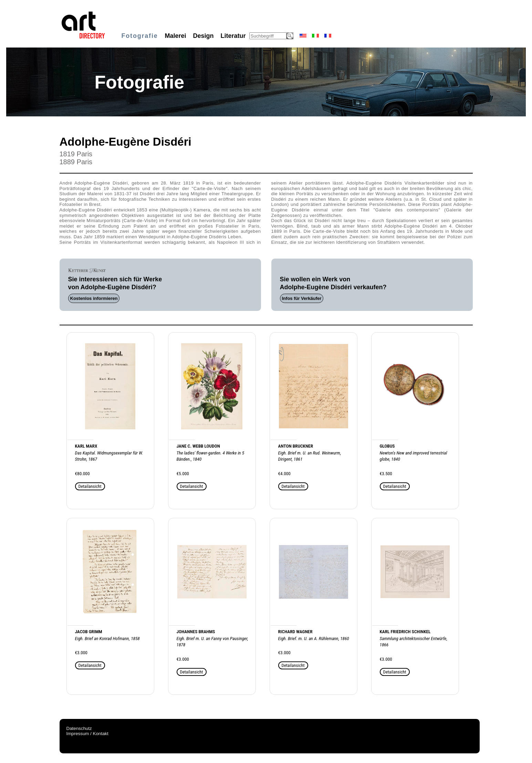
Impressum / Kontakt (87, 734)
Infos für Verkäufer (302, 298)
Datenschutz (79, 728)
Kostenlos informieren (94, 298)
